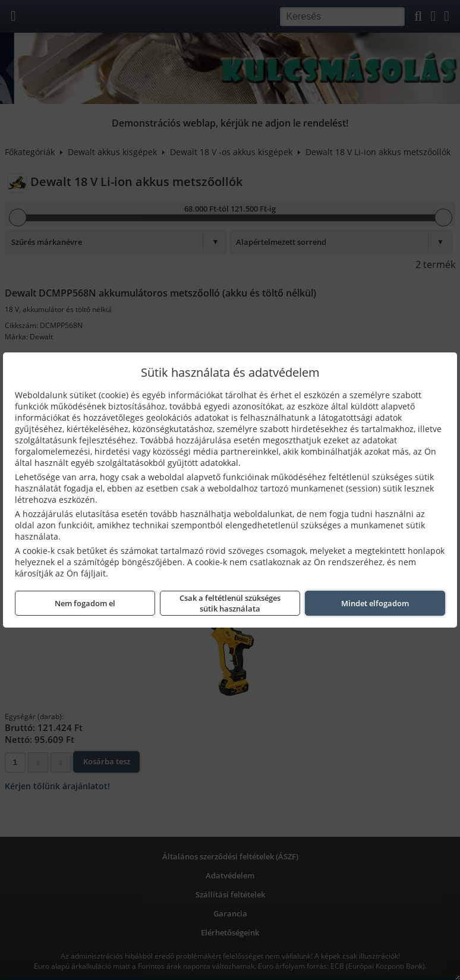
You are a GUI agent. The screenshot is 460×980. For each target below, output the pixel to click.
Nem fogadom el (85, 603)
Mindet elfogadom (375, 603)
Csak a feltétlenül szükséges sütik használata (230, 603)
